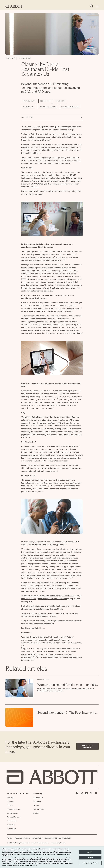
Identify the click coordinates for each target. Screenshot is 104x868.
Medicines (11, 825)
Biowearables (12, 821)
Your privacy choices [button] (90, 863)
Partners (36, 805)
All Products (11, 829)
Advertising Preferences (40, 843)
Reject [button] (90, 858)
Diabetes (10, 802)
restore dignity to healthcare (62, 596)
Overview (10, 798)
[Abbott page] (77, 794)
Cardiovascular (12, 813)
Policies (10, 838)
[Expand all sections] (98, 663)
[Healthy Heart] (25, 58)
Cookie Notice (12, 865)
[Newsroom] (11, 58)
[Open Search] (92, 6)
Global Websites (39, 809)
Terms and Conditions (22, 838)
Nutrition (10, 805)
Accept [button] (90, 852)
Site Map (36, 813)
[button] (81, 117)
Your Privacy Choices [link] (59, 843)
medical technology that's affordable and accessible (44, 599)
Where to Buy (38, 798)
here (42, 628)
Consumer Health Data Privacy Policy (58, 838)
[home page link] (15, 6)
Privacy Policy (37, 838)
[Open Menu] (97, 6)
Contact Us (37, 802)
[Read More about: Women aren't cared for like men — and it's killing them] (19, 688)
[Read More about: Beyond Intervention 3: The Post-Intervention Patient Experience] (19, 718)
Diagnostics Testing (14, 809)
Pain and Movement (14, 817)
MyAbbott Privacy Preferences (18, 843)
